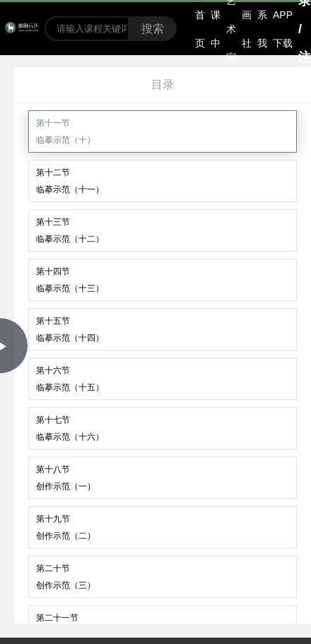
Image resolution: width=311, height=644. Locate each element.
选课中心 (216, 29)
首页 (200, 29)
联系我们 (262, 29)
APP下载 (283, 29)
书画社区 (247, 29)
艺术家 (231, 29)
